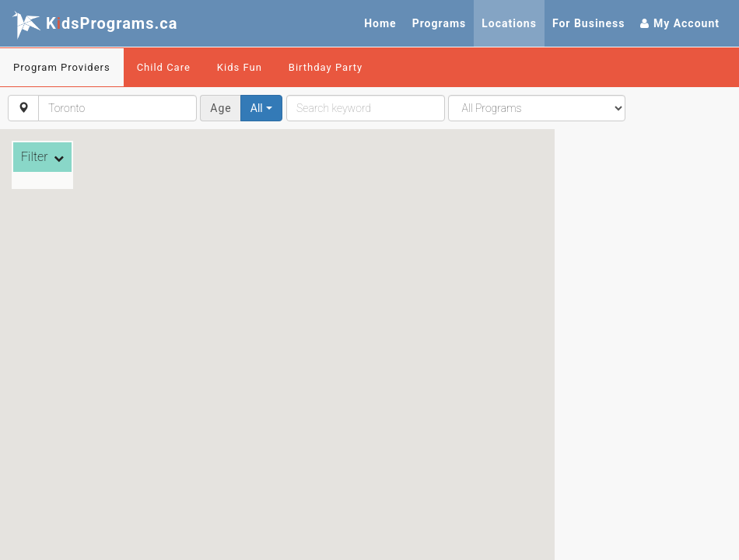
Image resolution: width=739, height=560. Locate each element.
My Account (680, 23)
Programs (440, 23)
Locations (509, 23)
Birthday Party (326, 67)
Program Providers (62, 67)
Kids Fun (240, 67)
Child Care (164, 67)
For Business (589, 23)
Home (380, 23)
